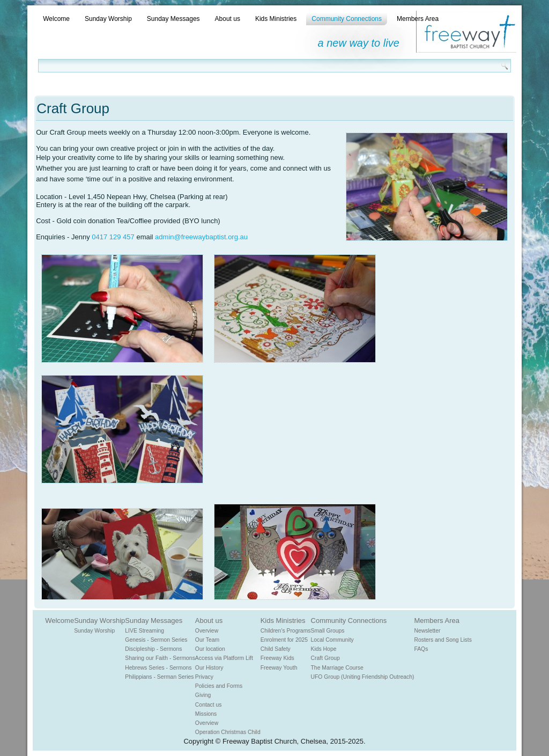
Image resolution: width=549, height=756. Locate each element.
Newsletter (427, 631)
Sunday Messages (173, 19)
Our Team (207, 640)
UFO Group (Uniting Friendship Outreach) (363, 677)
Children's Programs (286, 631)
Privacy (204, 677)
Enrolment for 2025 (284, 640)
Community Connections (347, 19)
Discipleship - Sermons (153, 649)
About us (228, 19)
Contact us (209, 705)
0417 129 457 (113, 237)
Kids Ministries (276, 19)
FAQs (421, 649)
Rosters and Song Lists (443, 640)
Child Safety (276, 649)
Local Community (332, 640)
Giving (203, 695)
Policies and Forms (219, 686)
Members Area (418, 19)
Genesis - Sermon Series (156, 640)
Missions (206, 714)
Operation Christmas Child (228, 732)
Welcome (56, 19)
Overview (207, 631)
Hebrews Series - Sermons (158, 668)
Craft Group (325, 658)
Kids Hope (324, 649)
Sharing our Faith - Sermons (160, 658)
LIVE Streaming (144, 631)
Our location (210, 649)
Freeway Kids (277, 658)
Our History (209, 668)
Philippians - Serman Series (159, 677)
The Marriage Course (337, 668)
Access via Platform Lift (224, 658)
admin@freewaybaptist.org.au (201, 237)
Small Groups (328, 631)
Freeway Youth (279, 668)
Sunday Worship (108, 19)
